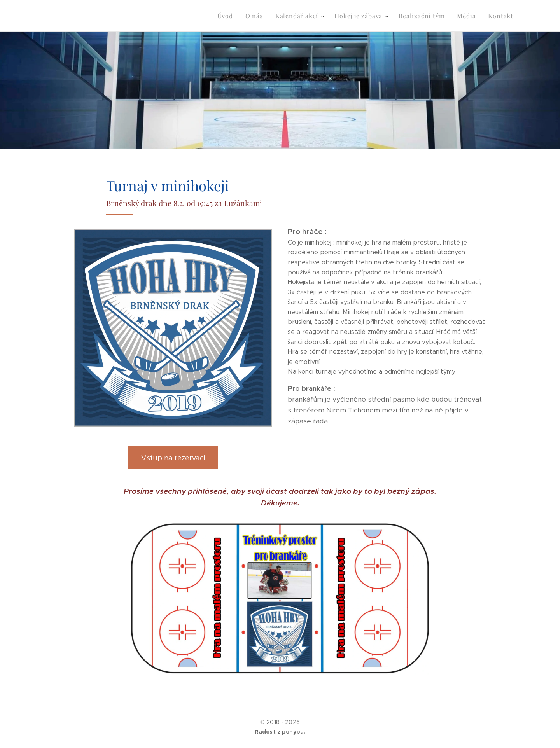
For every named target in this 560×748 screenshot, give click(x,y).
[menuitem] (238, 16)
